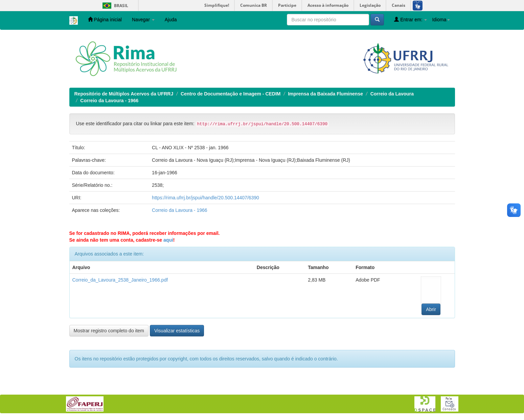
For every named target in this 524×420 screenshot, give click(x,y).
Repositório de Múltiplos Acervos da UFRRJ (124, 94)
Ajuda (171, 20)
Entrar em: (411, 19)
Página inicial (105, 19)
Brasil (114, 6)
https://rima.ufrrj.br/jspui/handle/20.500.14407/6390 (206, 198)
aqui (168, 240)
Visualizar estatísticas (177, 331)
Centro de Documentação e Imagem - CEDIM (231, 94)
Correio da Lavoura (392, 94)
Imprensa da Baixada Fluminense (325, 94)
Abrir (431, 309)
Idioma (441, 20)
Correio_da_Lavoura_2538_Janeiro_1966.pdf (120, 280)
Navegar (143, 20)
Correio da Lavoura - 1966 (109, 101)
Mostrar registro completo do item (109, 331)
